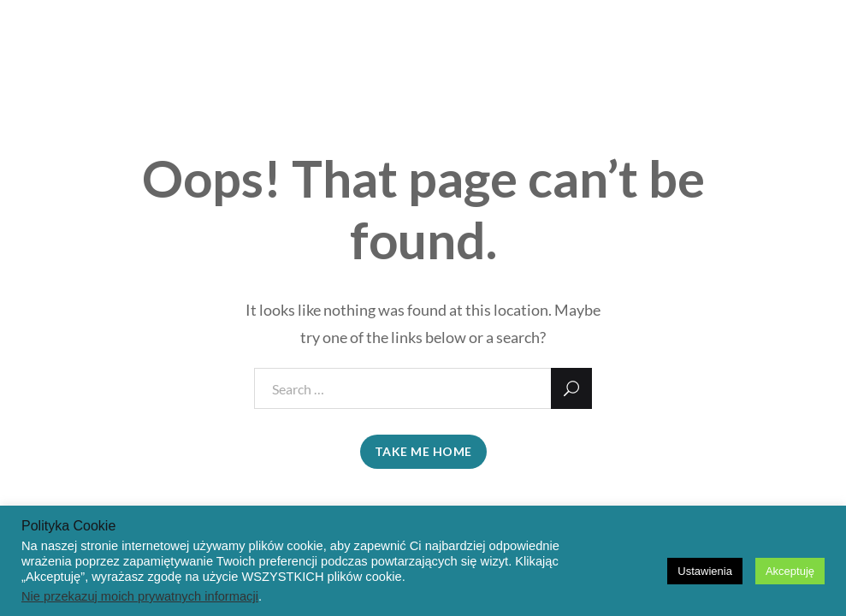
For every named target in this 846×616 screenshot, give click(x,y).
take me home (423, 451)
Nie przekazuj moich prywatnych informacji (140, 596)
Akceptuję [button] (790, 571)
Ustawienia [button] (705, 571)
